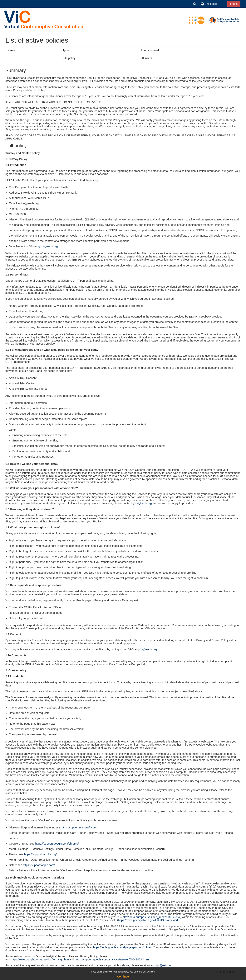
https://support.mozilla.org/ (40, 854)
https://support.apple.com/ (39, 865)
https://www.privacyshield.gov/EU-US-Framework (148, 920)
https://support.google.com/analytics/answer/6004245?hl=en (112, 960)
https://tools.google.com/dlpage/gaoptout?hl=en (122, 947)
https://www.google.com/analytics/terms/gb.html (40, 960)
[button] (195, 4)
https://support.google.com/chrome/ (57, 844)
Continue (123, 977)
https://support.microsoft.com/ (79, 827)
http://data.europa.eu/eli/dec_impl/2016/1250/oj (152, 917)
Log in (234, 4)
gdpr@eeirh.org (48, 246)
